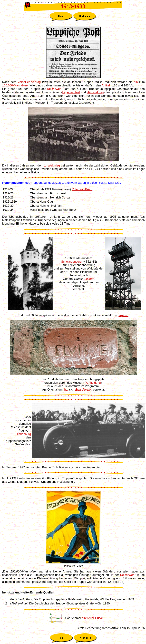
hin (136, 82)
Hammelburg (95, 92)
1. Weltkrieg (52, 166)
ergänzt (123, 315)
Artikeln (107, 85)
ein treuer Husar (92, 618)
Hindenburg (23, 434)
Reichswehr (55, 89)
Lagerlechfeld (71, 92)
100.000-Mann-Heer (15, 85)
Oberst (56, 210)
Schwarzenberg (71, 262)
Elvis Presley (84, 390)
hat (66, 390)
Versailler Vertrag (29, 82)
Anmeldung (93, 383)
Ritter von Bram (82, 189)
